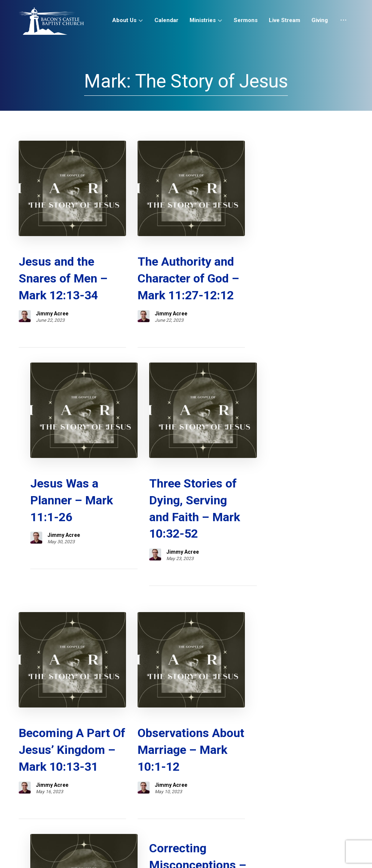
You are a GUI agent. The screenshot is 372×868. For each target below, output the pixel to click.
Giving (222, 778)
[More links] (343, 23)
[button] (299, 854)
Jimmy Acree (52, 300)
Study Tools (305, 778)
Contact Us (260, 778)
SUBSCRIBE (40, 742)
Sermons (141, 778)
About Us (63, 778)
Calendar (102, 778)
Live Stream (184, 778)
